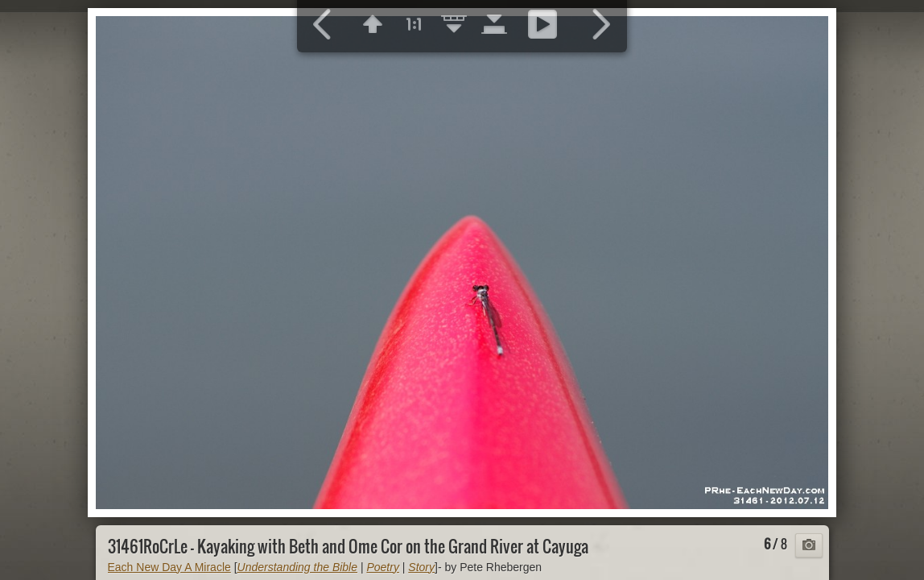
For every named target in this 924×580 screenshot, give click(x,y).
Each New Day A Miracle (169, 567)
